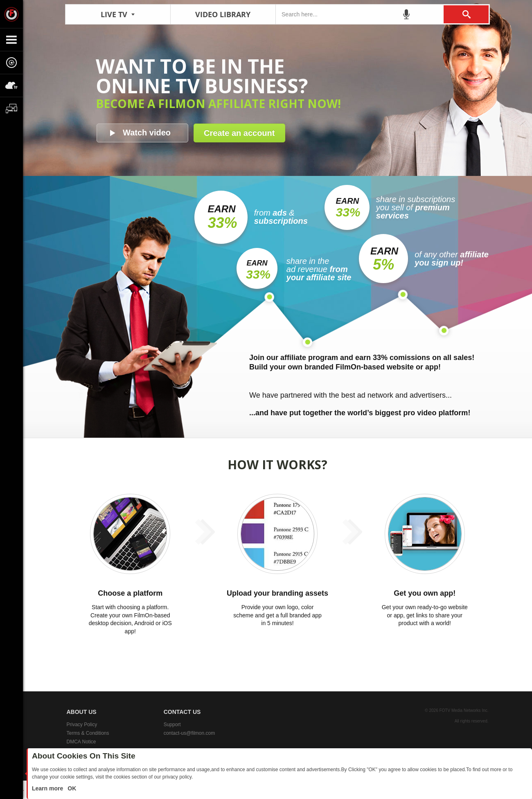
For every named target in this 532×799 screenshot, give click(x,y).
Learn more (48, 788)
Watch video (147, 133)
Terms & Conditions (88, 733)
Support (172, 725)
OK (71, 788)
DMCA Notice (81, 742)
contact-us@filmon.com (189, 733)
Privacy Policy (82, 725)
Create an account (239, 133)
